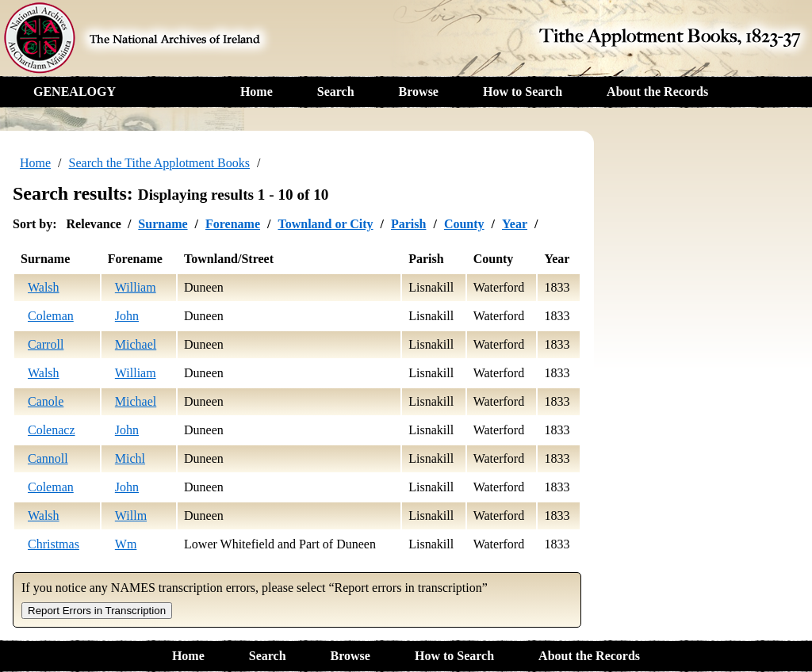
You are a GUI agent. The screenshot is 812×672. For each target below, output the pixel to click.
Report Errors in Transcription (97, 611)
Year (515, 224)
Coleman (51, 316)
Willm (131, 515)
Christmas (54, 544)
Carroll (46, 344)
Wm (126, 544)
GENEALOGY (75, 92)
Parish (408, 224)
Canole (46, 401)
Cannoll (48, 458)
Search (336, 92)
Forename (233, 224)
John (127, 316)
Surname (163, 224)
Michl (130, 458)
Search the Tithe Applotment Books (159, 163)
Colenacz (52, 430)
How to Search (523, 92)
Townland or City (325, 224)
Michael (136, 344)
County (464, 224)
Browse (419, 92)
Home (257, 92)
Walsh (44, 287)
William (136, 287)
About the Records (657, 92)
